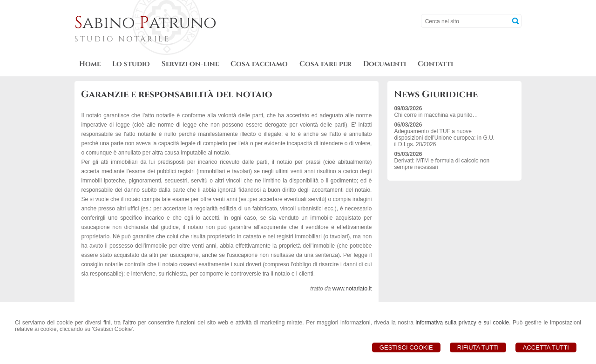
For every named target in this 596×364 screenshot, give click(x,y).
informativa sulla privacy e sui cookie (462, 323)
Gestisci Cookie (406, 347)
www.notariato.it (352, 289)
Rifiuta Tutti (478, 347)
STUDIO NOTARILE (122, 39)
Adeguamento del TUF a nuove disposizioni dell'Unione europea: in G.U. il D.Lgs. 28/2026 (444, 138)
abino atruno (146, 23)
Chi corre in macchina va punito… (436, 115)
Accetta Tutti (546, 347)
